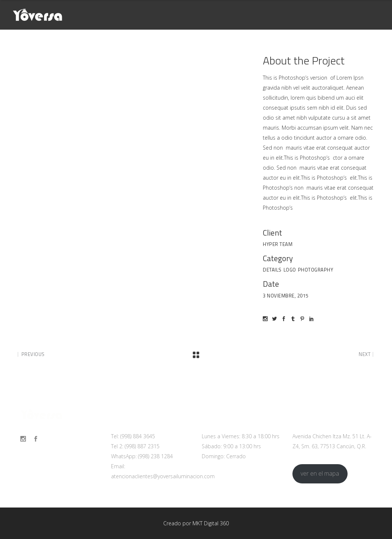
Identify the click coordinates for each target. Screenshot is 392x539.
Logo (290, 270)
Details (272, 270)
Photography (316, 270)
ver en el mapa (320, 473)
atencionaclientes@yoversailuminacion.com (163, 476)
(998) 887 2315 (142, 446)
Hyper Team (278, 244)
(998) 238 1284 (155, 456)
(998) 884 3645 (138, 436)
